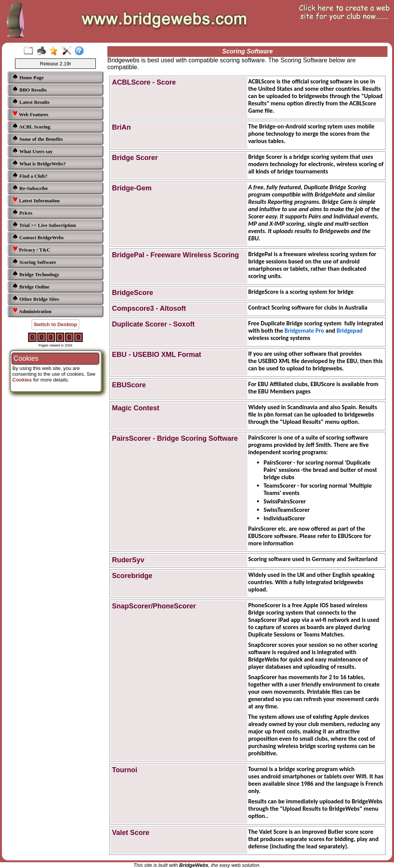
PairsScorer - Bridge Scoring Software (175, 438)
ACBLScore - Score (144, 82)
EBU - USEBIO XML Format (157, 355)
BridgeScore (133, 293)
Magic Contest (136, 408)
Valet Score (131, 833)
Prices (22, 212)
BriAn (121, 127)
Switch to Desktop (56, 324)
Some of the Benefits (38, 139)
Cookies (22, 380)
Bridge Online (31, 286)
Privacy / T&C (31, 249)
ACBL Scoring (31, 126)
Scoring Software (34, 262)
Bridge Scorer (135, 158)
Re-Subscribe (30, 188)
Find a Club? (30, 176)
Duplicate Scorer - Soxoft (153, 324)
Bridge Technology (36, 274)
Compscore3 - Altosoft (149, 308)
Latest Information (36, 200)
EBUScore (129, 385)
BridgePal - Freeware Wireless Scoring (175, 255)
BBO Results (29, 89)
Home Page (28, 77)
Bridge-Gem (132, 188)
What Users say (33, 151)
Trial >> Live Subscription (44, 225)
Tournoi (125, 770)
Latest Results (31, 102)
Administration (32, 311)
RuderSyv (128, 560)
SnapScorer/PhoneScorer (154, 606)
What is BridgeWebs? (39, 163)
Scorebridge (132, 576)
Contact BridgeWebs (38, 237)
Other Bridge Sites (36, 299)
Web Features (30, 114)
